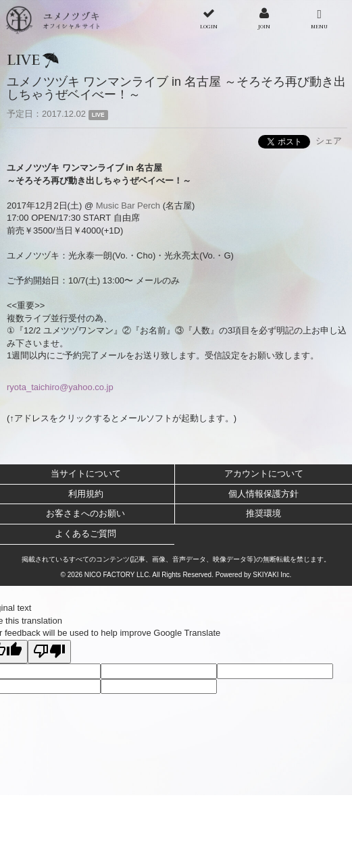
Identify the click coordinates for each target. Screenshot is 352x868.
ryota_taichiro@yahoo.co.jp (60, 387)
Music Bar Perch (128, 206)
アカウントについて (264, 473)
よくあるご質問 (85, 534)
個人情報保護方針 (263, 494)
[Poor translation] (49, 652)
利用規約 (86, 494)
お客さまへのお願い (85, 513)
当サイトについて (86, 473)
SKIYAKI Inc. (272, 575)
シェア (329, 141)
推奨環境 (263, 513)
